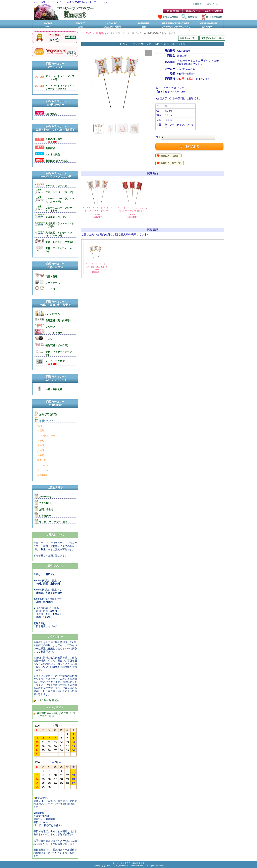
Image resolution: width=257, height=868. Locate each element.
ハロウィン (43, 465)
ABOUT (80, 25)
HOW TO (112, 25)
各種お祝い (43, 475)
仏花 (40, 426)
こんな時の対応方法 (47, 700)
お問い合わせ (212, 4)
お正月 (41, 430)
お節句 (41, 441)
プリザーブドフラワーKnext (131, 866)
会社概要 (197, 4)
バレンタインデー (46, 436)
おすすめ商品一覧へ (212, 38)
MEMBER (144, 25)
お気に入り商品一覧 (171, 163)
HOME (48, 25)
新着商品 (101, 33)
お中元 (41, 455)
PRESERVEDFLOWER (176, 25)
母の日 (41, 445)
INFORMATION (208, 25)
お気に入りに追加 (169, 156)
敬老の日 (42, 460)
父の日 (41, 450)
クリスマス (43, 470)
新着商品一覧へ (188, 38)
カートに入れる (190, 146)
